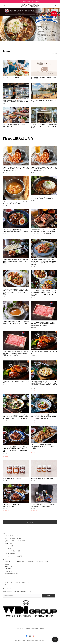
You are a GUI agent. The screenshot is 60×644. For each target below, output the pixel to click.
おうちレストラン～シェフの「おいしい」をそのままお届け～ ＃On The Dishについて (26, 562)
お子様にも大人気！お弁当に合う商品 (15, 541)
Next (59, 25)
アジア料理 (8, 548)
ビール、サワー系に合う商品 (12, 551)
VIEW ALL (54, 53)
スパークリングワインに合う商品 (14, 556)
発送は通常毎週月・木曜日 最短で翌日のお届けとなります (44, 78)
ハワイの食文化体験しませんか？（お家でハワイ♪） (44, 101)
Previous (1, 25)
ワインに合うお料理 (10, 553)
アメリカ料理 (8, 543)
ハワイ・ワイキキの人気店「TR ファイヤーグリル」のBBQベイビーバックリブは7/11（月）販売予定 (44, 126)
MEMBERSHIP (8, 566)
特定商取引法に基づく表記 (11, 573)
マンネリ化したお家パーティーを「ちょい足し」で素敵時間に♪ (15, 125)
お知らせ (7, 564)
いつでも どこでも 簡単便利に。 (12, 77)
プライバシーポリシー (10, 571)
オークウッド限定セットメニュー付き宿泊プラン (17, 582)
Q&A (6, 585)
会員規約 (42, 628)
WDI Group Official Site (11, 580)
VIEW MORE (30, 522)
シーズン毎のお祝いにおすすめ (13, 538)
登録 (49, 596)
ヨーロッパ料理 (9, 546)
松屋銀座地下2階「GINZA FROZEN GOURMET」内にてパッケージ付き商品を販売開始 (16, 102)
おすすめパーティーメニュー (12, 536)
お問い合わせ (8, 569)
